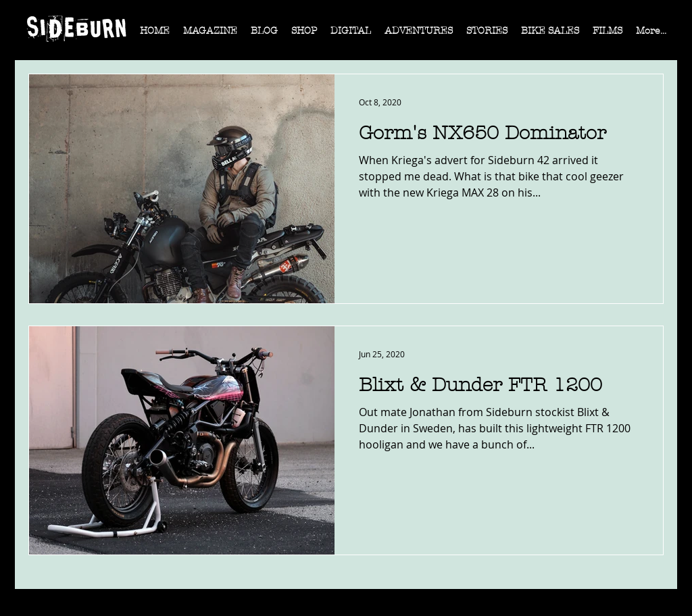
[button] (210, 35)
